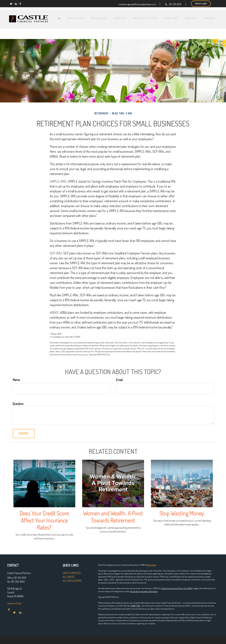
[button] (84, 15)
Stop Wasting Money (182, 513)
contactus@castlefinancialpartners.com (137, 4)
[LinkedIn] (16, 4)
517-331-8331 (173, 4)
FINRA (133, 606)
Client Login (201, 4)
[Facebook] (20, 4)
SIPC (138, 606)
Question (18, 404)
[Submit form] (24, 434)
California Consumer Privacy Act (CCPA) (177, 588)
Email (119, 380)
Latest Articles (72, 573)
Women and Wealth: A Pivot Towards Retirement (113, 517)
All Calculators (72, 581)
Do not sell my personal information (144, 591)
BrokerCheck (151, 565)
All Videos (69, 577)
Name (16, 380)
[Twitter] (11, 4)
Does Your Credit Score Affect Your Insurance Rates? (44, 520)
